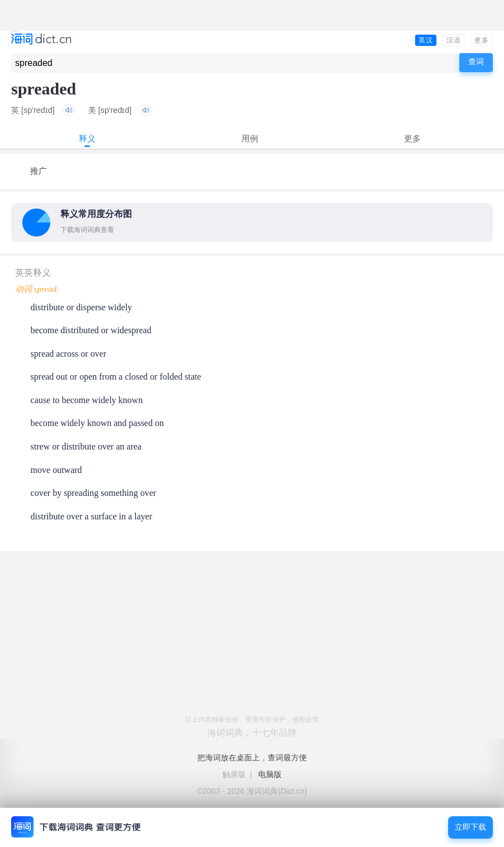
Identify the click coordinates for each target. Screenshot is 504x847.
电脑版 (270, 774)
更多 (482, 40)
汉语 (454, 40)
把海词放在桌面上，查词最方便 (252, 758)
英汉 (426, 40)
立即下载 (470, 827)
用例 (250, 138)
